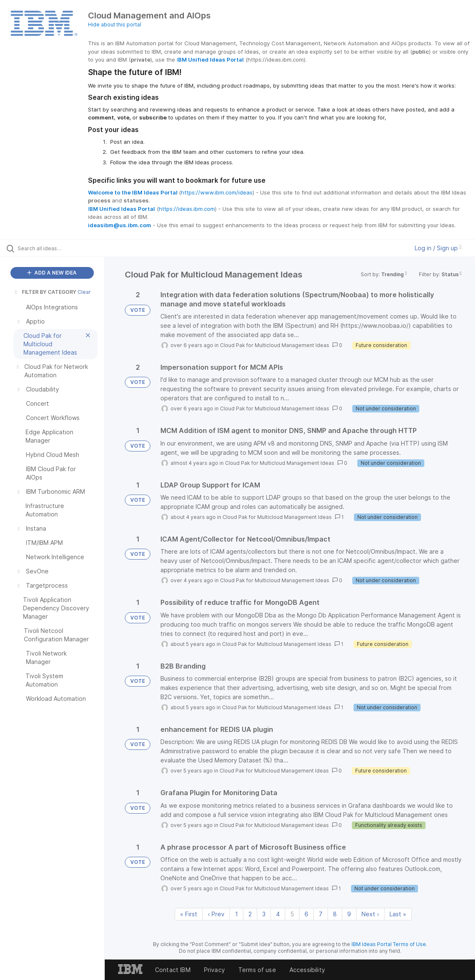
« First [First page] (189, 914)
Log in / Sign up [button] (438, 248)
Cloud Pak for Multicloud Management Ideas (275, 345)
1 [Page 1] (236, 914)
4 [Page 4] (278, 914)
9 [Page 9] (349, 914)
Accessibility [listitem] (307, 970)
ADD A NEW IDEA (52, 273)
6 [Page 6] (306, 914)
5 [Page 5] (292, 914)
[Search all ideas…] (58, 248)
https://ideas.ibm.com (187, 209)
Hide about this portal (115, 25)
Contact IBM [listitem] (173, 970)
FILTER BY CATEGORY (45, 292)
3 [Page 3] (264, 914)
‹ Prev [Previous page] (216, 914)
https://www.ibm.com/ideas (217, 192)
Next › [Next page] (370, 914)
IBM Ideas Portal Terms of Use (389, 944)
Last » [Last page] (398, 914)
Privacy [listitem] (214, 970)
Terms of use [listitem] (257, 970)
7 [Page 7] (321, 914)
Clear (84, 292)
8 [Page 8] (335, 914)
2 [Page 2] (250, 914)
